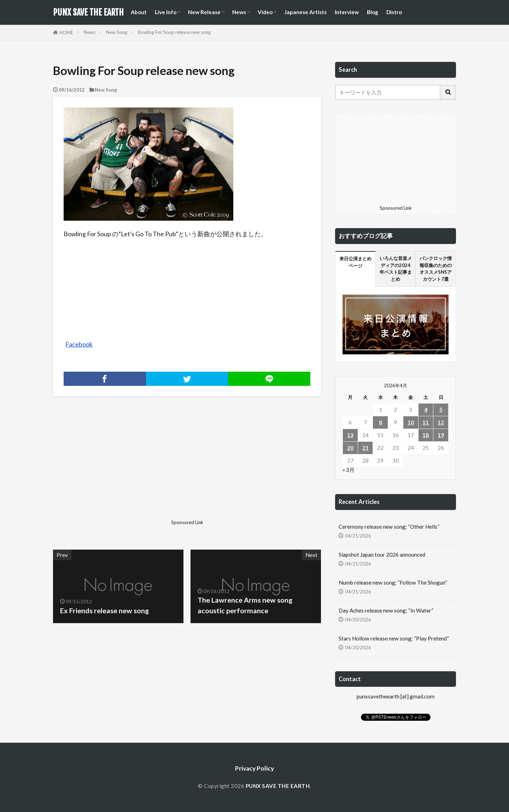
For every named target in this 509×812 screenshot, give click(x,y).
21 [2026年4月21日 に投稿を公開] (365, 448)
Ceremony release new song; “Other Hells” (389, 527)
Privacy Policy (255, 768)
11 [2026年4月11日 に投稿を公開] (426, 422)
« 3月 (349, 470)
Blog (373, 12)
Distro (394, 12)
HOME (66, 33)
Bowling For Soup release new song (174, 32)
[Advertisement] (119, 467)
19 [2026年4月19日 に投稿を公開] (441, 435)
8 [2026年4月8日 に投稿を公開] (381, 422)
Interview (347, 12)
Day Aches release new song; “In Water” (386, 610)
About (139, 12)
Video (265, 12)
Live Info (166, 12)
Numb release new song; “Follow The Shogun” (393, 582)
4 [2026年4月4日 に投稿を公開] (426, 410)
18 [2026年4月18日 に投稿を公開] (426, 435)
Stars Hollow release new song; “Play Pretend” (394, 638)
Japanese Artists (305, 12)
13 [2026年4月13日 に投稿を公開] (350, 435)
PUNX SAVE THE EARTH (88, 12)
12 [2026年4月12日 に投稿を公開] (441, 422)
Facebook (79, 344)
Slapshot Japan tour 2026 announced (382, 555)
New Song (117, 32)
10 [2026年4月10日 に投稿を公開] (411, 422)
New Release (204, 12)
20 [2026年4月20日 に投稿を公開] (350, 448)
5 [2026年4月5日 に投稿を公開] (441, 410)
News (239, 12)
